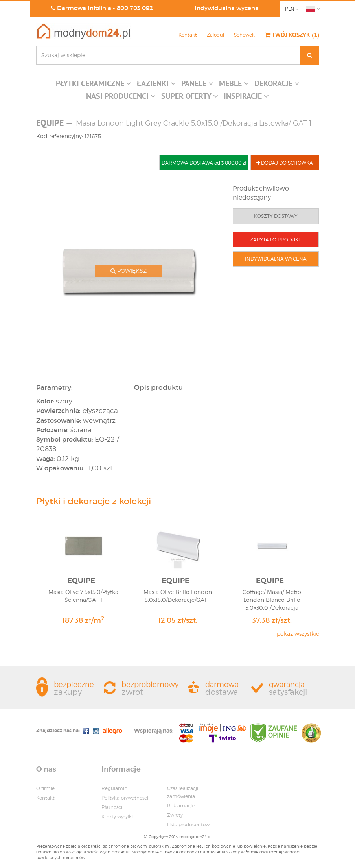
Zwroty (175, 815)
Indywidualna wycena (227, 8)
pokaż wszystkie (298, 634)
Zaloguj (215, 35)
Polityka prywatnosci (125, 798)
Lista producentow (188, 825)
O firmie (45, 788)
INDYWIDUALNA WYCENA (276, 259)
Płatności (112, 807)
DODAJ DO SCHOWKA (285, 163)
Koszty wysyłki (117, 817)
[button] (94, 85)
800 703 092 (135, 8)
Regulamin (114, 788)
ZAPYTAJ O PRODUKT (276, 240)
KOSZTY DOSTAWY (276, 216)
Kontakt (188, 35)
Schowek (244, 35)
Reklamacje (181, 806)
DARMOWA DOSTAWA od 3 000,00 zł (204, 163)
